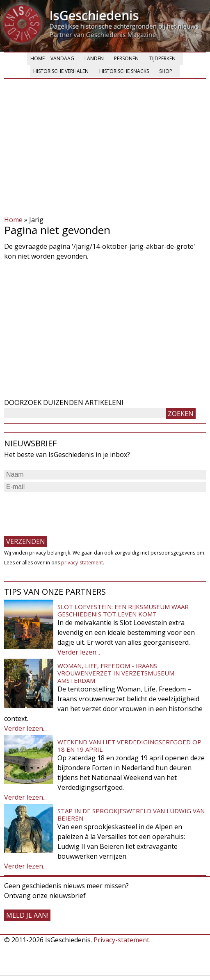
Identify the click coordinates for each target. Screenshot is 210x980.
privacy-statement (82, 563)
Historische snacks (124, 71)
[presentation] (66, 510)
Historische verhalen (61, 71)
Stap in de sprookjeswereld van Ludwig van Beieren (131, 814)
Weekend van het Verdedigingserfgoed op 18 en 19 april (129, 746)
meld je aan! (27, 915)
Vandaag (62, 58)
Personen (126, 58)
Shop (166, 71)
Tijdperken (162, 58)
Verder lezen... (79, 652)
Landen (94, 58)
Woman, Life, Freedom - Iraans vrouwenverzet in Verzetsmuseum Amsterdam (116, 673)
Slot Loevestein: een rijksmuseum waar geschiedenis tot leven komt (123, 610)
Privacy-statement (121, 940)
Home (38, 58)
